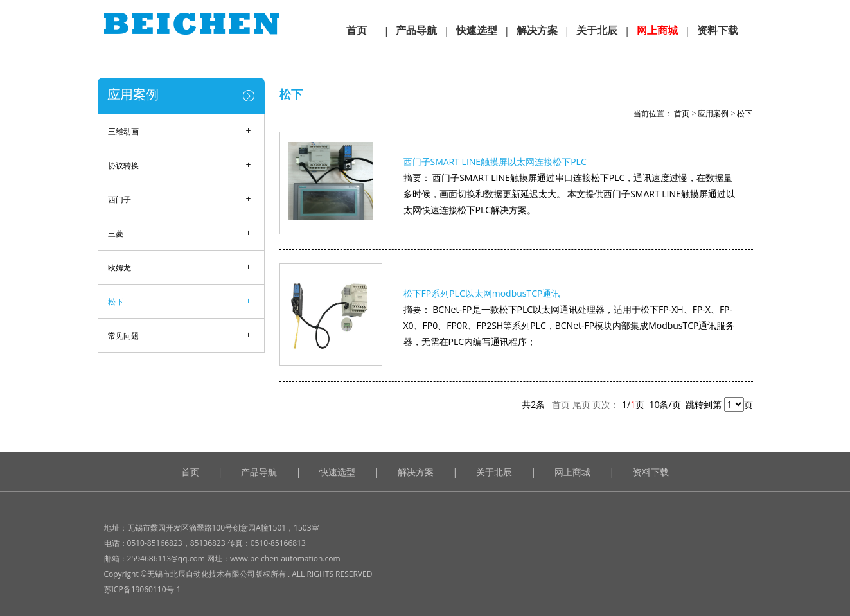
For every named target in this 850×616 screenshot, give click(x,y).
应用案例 (133, 94)
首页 (681, 113)
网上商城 (572, 472)
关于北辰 (494, 472)
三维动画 (123, 131)
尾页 (581, 404)
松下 (116, 302)
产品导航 (259, 472)
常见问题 (123, 336)
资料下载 (651, 472)
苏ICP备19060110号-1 (143, 589)
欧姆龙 (120, 268)
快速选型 (337, 472)
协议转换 (123, 165)
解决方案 (416, 472)
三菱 (116, 233)
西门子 (120, 199)
